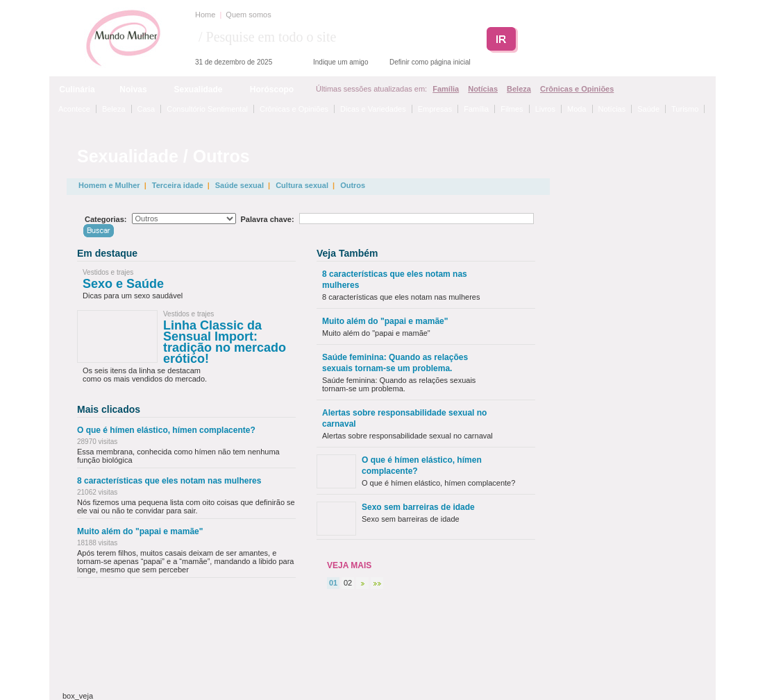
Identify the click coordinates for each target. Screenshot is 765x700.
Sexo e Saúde (123, 284)
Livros (545, 109)
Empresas (435, 109)
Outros (353, 185)
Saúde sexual (239, 185)
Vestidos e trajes (108, 272)
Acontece (74, 109)
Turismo (685, 109)
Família (446, 89)
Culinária (77, 89)
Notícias (483, 89)
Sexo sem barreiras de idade (418, 507)
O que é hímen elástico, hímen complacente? (166, 430)
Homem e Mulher (109, 185)
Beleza (519, 89)
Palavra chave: (268, 219)
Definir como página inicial (430, 62)
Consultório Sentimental (207, 109)
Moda (577, 109)
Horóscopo (272, 89)
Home (205, 15)
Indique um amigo (341, 62)
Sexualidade (198, 89)
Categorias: (106, 219)
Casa (146, 109)
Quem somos (248, 15)
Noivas (133, 89)
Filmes (512, 109)
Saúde (648, 109)
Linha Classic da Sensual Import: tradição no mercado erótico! (225, 342)
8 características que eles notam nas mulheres (169, 481)
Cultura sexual (302, 185)
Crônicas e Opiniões (577, 89)
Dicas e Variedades (373, 109)
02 (348, 583)
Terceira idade (178, 185)
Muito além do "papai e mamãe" (140, 531)
